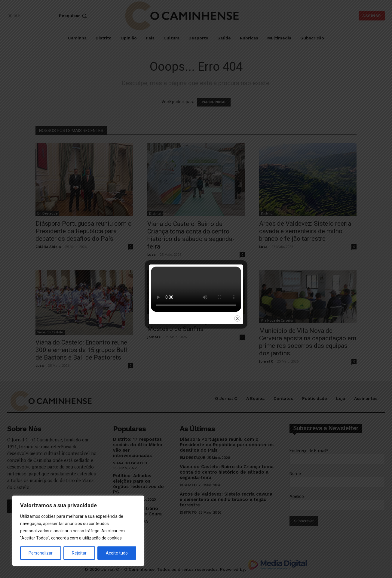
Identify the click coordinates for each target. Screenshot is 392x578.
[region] (78, 531)
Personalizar (41, 553)
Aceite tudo (117, 553)
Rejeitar (79, 553)
